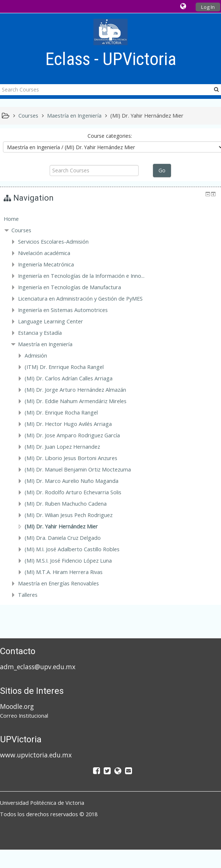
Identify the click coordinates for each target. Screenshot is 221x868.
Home (11, 219)
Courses (21, 230)
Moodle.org (17, 706)
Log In (208, 7)
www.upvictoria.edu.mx (36, 755)
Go (162, 170)
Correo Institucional (24, 716)
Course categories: (110, 136)
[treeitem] (110, 219)
